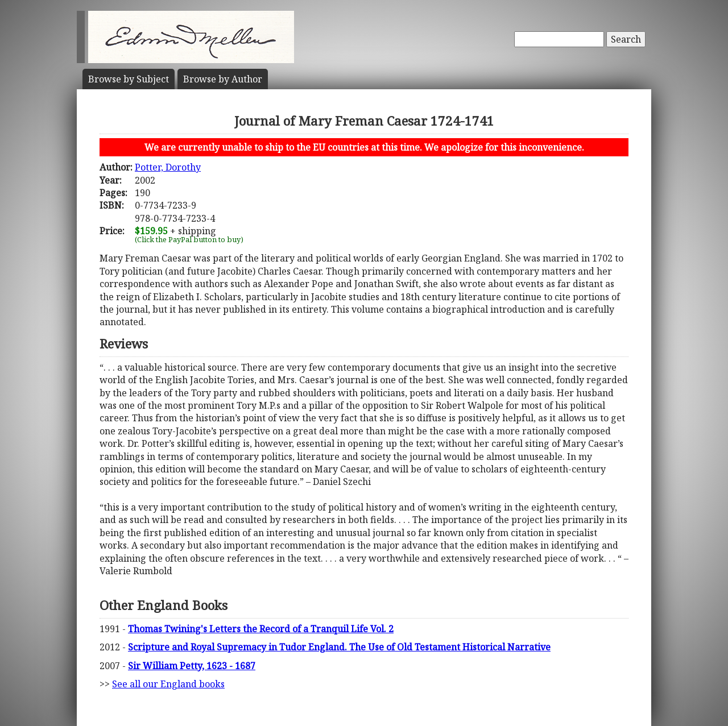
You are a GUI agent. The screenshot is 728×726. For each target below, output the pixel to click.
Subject (129, 79)
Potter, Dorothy (168, 167)
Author (223, 79)
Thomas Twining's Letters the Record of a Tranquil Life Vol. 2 (261, 629)
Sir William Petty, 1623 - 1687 (192, 666)
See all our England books (168, 684)
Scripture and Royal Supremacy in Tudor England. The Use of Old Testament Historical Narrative (339, 647)
